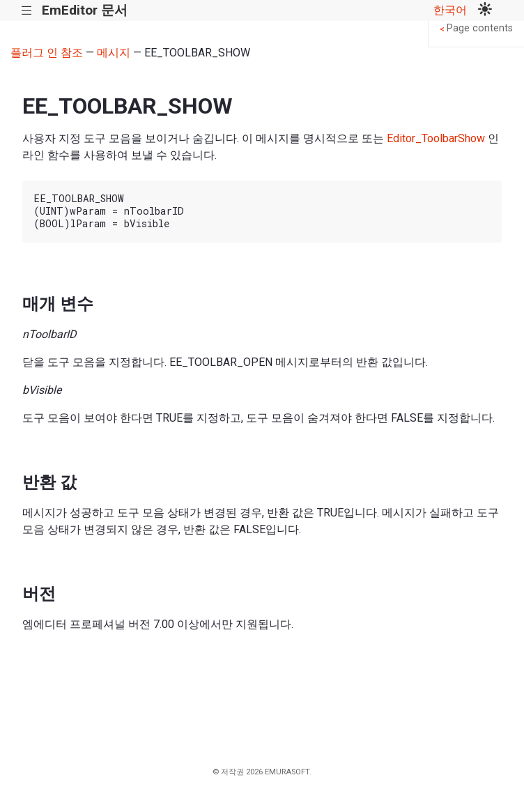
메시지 (114, 53)
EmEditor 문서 (85, 10)
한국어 (450, 10)
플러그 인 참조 (47, 53)
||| (27, 11)
